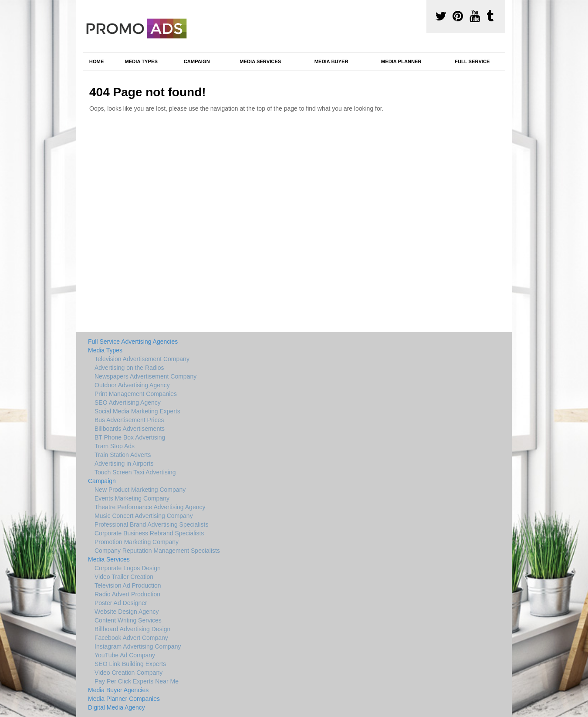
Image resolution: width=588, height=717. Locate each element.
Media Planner (401, 61)
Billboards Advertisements (130, 429)
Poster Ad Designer (121, 603)
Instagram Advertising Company (138, 646)
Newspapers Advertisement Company (145, 376)
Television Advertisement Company (142, 359)
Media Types (141, 61)
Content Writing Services (128, 620)
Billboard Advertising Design (132, 629)
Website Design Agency (127, 612)
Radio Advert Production (127, 594)
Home (97, 61)
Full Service (472, 61)
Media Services (260, 61)
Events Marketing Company (132, 498)
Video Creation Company (128, 673)
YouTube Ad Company (125, 655)
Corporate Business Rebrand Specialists (149, 533)
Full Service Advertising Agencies (133, 342)
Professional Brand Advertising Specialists (151, 524)
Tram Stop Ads (115, 446)
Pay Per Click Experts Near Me (137, 681)
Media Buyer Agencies (118, 690)
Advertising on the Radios (129, 368)
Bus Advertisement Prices (129, 420)
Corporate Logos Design (128, 568)
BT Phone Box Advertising (130, 437)
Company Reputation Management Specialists (157, 551)
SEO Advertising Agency (128, 402)
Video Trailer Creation (124, 577)
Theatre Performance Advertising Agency (150, 507)
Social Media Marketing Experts (137, 411)
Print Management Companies (136, 394)
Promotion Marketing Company (137, 542)
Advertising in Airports (124, 463)
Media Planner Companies (124, 699)
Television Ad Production (128, 585)
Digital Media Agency (117, 707)
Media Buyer (331, 61)
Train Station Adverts (123, 455)
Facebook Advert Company (131, 638)
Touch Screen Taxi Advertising (135, 472)
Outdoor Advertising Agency (132, 385)
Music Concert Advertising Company (144, 516)
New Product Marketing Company (140, 490)
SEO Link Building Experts (130, 664)
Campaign (197, 61)
